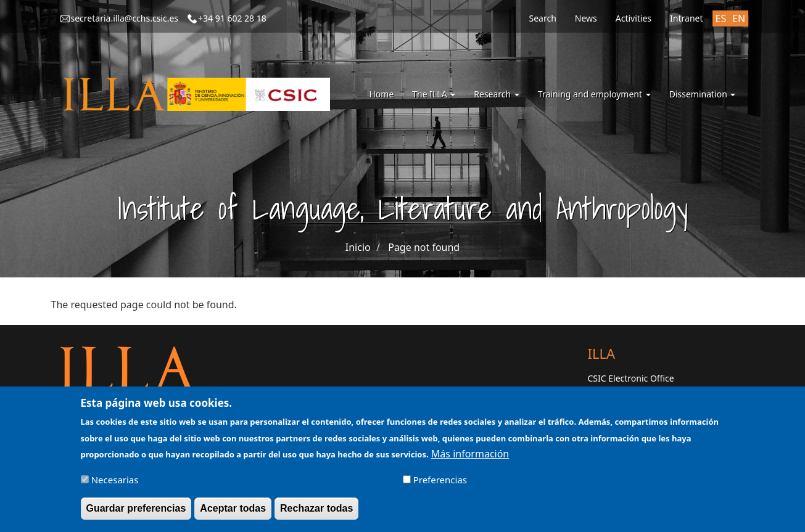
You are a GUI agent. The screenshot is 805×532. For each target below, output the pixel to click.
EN (739, 18)
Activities (634, 18)
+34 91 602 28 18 (232, 18)
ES (721, 18)
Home (381, 94)
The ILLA (434, 94)
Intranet (686, 18)
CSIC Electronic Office (631, 378)
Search (542, 18)
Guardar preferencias (136, 512)
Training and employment (594, 94)
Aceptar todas (233, 512)
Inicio (358, 247)
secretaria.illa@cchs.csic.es (125, 18)
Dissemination (703, 94)
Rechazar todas (316, 512)
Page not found (424, 247)
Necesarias (115, 483)
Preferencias (440, 483)
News (586, 18)
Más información (470, 457)
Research (497, 94)
